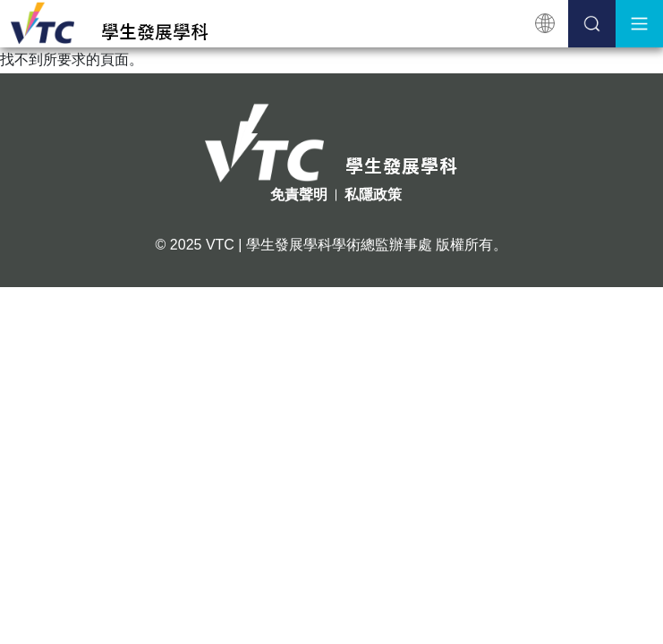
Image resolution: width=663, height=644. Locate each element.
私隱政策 (373, 195)
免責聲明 (299, 195)
